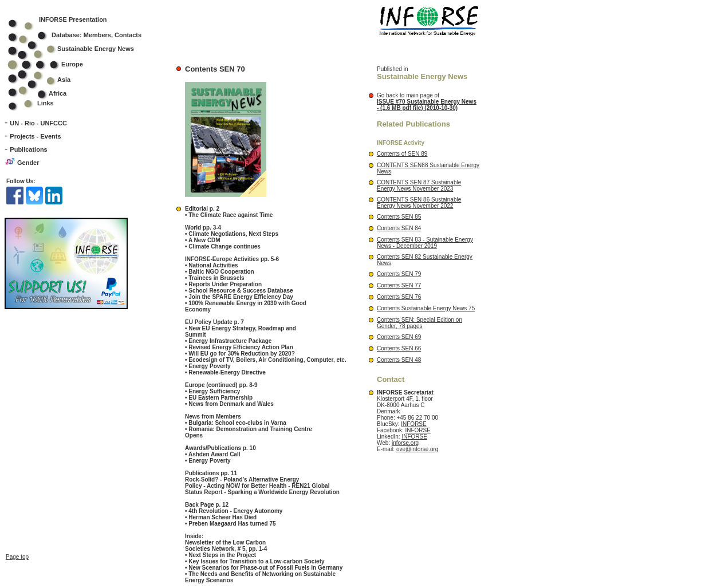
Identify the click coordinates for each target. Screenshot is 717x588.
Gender (28, 163)
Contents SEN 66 (399, 348)
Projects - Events (35, 136)
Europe (53, 64)
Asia (47, 80)
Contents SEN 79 (399, 274)
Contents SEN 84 (399, 228)
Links (46, 103)
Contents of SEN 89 (402, 154)
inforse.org (405, 443)
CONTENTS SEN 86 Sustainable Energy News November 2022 (419, 203)
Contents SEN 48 (399, 360)
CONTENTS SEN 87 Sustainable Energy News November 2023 (419, 186)
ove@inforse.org (417, 449)
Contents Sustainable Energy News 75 (426, 308)
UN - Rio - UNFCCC (38, 123)
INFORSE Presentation (73, 19)
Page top (17, 546)
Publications (28, 149)
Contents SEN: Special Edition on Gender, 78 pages (419, 323)
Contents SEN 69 (399, 337)
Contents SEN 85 (399, 217)
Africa (58, 93)
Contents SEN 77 (399, 285)
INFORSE (413, 424)
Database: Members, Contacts (82, 35)
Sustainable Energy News (78, 49)
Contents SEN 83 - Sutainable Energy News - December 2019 (425, 243)
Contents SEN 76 (399, 297)
